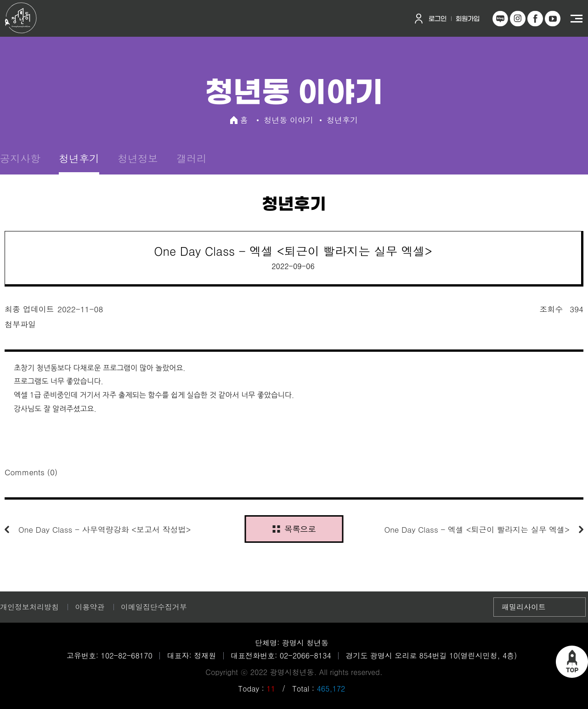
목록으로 (294, 529)
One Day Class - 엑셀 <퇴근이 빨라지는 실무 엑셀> (477, 529)
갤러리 (192, 158)
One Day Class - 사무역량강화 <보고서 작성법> (105, 529)
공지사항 (20, 158)
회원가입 (468, 19)
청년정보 (138, 158)
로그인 (438, 19)
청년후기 (79, 158)
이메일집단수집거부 (154, 607)
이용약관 (90, 607)
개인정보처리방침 (29, 607)
